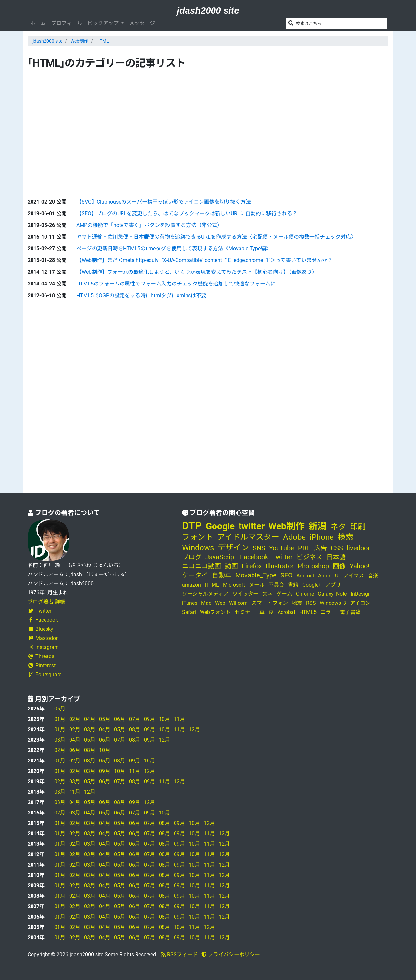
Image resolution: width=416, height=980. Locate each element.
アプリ (333, 585)
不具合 (276, 585)
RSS (311, 603)
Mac (206, 603)
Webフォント (215, 612)
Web (220, 603)
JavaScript (221, 557)
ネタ (338, 527)
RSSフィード (179, 954)
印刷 (358, 527)
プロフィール (67, 23)
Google (220, 526)
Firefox (252, 566)
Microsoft (234, 585)
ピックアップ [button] (104, 23)
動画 (231, 566)
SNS (259, 548)
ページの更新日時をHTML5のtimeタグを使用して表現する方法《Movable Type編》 (174, 249)
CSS (337, 548)
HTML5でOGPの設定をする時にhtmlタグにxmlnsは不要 (141, 295)
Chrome (305, 594)
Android (305, 576)
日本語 (336, 557)
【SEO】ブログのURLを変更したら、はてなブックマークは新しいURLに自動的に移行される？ (187, 213)
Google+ (312, 585)
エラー (328, 612)
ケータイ (195, 575)
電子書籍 (350, 612)
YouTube (282, 548)
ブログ (192, 557)
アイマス (354, 576)
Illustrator (280, 566)
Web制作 (79, 41)
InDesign (361, 594)
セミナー (245, 612)
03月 (90, 729)
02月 (75, 719)
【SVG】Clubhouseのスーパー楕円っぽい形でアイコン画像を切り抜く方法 (164, 202)
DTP (192, 526)
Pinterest (42, 665)
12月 (194, 729)
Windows (198, 548)
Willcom (238, 603)
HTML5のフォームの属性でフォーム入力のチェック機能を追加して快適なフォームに (176, 284)
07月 (135, 719)
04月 (90, 719)
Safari (189, 612)
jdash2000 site (208, 11)
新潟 (318, 526)
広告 (320, 548)
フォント (198, 537)
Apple (325, 576)
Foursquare (45, 675)
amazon (191, 585)
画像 (339, 566)
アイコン (360, 603)
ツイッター (245, 594)
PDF (304, 548)
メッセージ (142, 23)
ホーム (38, 23)
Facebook (43, 620)
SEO (286, 575)
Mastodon (43, 638)
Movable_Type (256, 575)
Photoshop (313, 566)
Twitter (39, 611)
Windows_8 (333, 603)
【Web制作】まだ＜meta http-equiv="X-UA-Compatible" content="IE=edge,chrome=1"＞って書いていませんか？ (204, 260)
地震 (297, 603)
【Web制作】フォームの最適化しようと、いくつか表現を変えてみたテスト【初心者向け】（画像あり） (197, 272)
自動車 (222, 575)
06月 (120, 719)
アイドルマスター (248, 537)
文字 (267, 594)
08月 (135, 729)
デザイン (233, 548)
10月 (164, 719)
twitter (252, 526)
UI (337, 576)
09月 (149, 719)
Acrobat (286, 612)
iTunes (190, 603)
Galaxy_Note (332, 594)
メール (257, 585)
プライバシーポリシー (231, 954)
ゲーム (284, 594)
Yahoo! (359, 566)
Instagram (43, 647)
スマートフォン (270, 603)
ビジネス (309, 557)
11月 (179, 719)
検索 (345, 537)
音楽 (373, 576)
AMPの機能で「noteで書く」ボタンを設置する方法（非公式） (149, 225)
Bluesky (40, 629)
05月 (60, 709)
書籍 (293, 585)
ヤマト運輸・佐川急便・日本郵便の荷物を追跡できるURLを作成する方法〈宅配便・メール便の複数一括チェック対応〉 (216, 237)
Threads (41, 656)
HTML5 (308, 612)
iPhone (322, 537)
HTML (103, 41)
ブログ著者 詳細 (46, 602)
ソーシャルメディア (205, 594)
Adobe (294, 537)
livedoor (358, 548)
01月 (60, 719)
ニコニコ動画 (201, 566)
